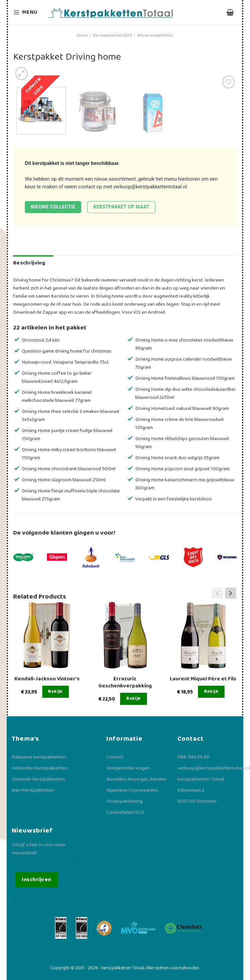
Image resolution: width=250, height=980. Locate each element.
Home (82, 35)
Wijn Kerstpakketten (33, 790)
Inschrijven (36, 880)
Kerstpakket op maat (121, 207)
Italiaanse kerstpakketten (39, 757)
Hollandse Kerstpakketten (39, 768)
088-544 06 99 (193, 757)
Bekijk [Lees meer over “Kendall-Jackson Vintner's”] (55, 691)
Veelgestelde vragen (128, 768)
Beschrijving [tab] (29, 263)
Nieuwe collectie (53, 207)
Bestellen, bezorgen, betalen (136, 779)
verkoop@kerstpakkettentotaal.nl (150, 187)
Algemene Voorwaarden (132, 790)
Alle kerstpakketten (155, 35)
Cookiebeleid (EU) (125, 812)
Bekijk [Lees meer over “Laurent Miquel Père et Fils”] (211, 691)
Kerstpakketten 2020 (113, 35)
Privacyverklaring (124, 801)
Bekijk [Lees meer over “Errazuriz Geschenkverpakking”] (134, 698)
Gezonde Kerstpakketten (38, 779)
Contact (115, 757)
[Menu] (26, 13)
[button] (231, 593)
